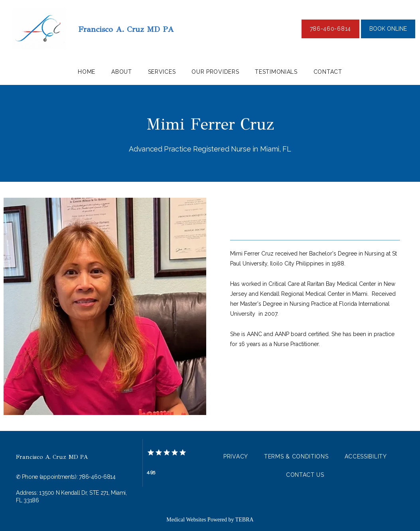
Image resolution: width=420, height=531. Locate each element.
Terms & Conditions (296, 456)
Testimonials (276, 72)
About (122, 72)
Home (87, 72)
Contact (328, 72)
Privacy (236, 456)
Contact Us (305, 475)
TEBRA (245, 520)
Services (162, 72)
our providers (215, 72)
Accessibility (366, 456)
